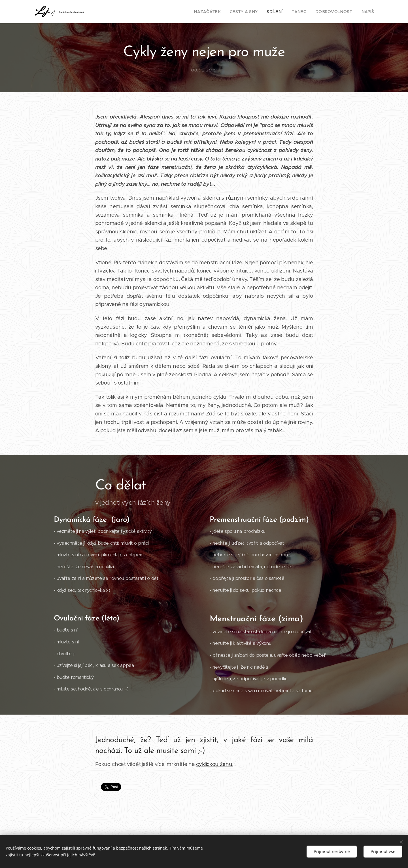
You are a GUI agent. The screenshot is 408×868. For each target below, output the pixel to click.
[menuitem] (220, 12)
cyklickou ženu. (214, 764)
